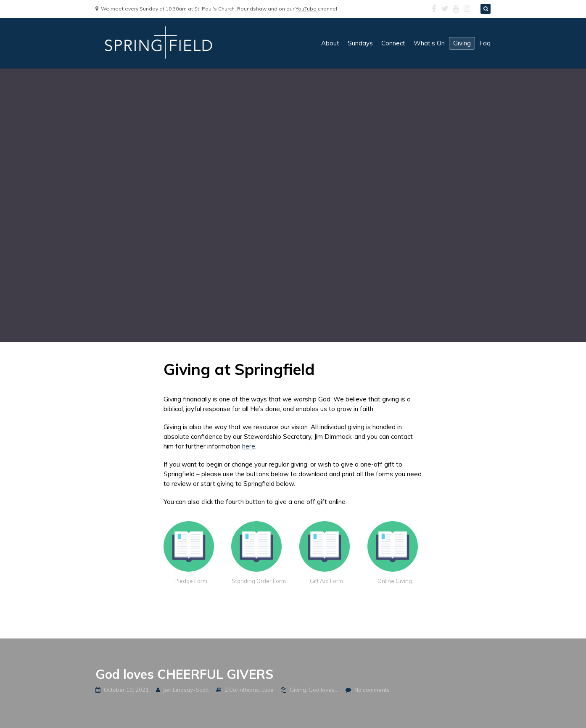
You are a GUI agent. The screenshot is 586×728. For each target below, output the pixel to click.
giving (462, 43)
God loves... (323, 690)
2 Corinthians (242, 690)
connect (393, 43)
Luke (268, 690)
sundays (360, 43)
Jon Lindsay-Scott (186, 690)
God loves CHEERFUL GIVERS (184, 674)
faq (485, 43)
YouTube (306, 9)
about (330, 43)
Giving (298, 690)
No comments (372, 690)
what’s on (429, 43)
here (249, 446)
